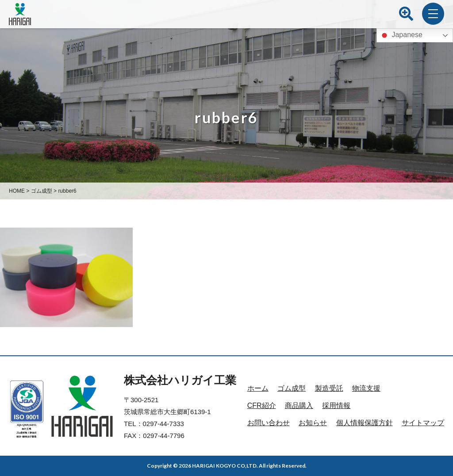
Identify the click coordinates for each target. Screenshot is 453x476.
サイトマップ (423, 423)
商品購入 (299, 406)
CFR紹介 (262, 406)
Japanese (401, 35)
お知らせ (313, 423)
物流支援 (366, 388)
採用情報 (336, 406)
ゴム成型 (292, 388)
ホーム (258, 388)
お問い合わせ (269, 423)
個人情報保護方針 (365, 423)
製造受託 (329, 388)
